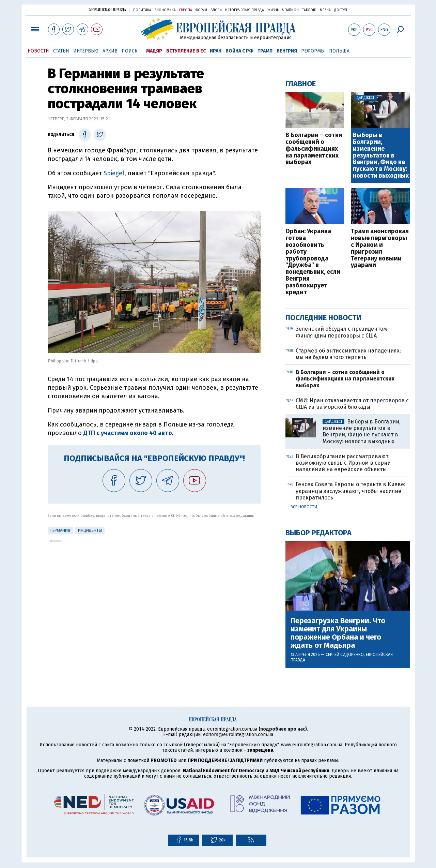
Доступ (341, 10)
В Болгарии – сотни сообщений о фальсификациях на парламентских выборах (314, 149)
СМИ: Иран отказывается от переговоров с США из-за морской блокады (352, 404)
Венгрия (287, 51)
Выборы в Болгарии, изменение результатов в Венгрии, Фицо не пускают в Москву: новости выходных (381, 156)
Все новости (304, 507)
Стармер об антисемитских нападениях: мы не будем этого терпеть (348, 354)
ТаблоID (309, 10)
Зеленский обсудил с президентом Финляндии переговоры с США (341, 332)
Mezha (325, 10)
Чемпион (291, 10)
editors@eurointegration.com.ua (238, 735)
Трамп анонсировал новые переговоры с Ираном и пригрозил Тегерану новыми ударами (380, 248)
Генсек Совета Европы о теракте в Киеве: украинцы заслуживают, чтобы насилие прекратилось (351, 491)
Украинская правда (108, 10)
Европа (186, 10)
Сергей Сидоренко (345, 655)
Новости (38, 51)
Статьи (61, 51)
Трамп (265, 51)
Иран (216, 51)
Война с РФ (239, 51)
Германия (60, 530)
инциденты (90, 530)
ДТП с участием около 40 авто (128, 433)
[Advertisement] (154, 590)
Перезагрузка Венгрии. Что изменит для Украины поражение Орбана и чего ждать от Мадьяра (338, 633)
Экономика (165, 10)
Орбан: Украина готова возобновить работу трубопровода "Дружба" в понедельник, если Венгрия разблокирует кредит (313, 262)
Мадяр (154, 51)
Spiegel (114, 173)
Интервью (86, 51)
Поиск (130, 51)
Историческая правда (245, 10)
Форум (201, 10)
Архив (110, 51)
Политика (142, 10)
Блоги (216, 10)
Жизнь (273, 10)
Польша (339, 51)
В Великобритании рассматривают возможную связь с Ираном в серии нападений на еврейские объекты (343, 463)
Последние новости (323, 318)
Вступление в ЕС (186, 51)
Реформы (313, 51)
